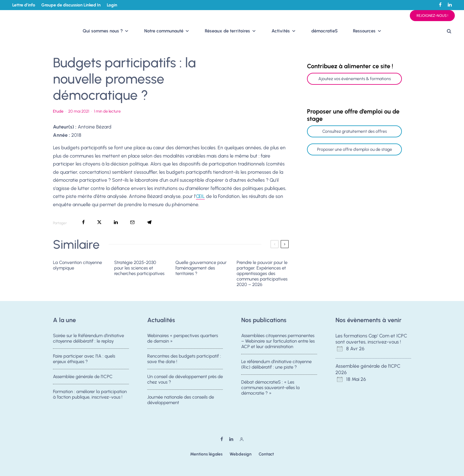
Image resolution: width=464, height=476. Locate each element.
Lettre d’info (24, 5)
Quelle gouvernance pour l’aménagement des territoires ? (201, 268)
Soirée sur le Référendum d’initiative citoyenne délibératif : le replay (88, 338)
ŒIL (200, 196)
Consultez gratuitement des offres (355, 131)
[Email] (132, 222)
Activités (281, 31)
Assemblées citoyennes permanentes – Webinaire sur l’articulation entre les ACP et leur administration (278, 341)
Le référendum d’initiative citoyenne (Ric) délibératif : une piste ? (276, 364)
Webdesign (241, 454)
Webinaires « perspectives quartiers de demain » (183, 338)
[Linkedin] (450, 5)
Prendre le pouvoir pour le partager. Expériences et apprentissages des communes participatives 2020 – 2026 (262, 273)
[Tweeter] (99, 222)
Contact (266, 454)
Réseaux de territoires (227, 31)
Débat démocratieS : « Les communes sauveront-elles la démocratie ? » (270, 388)
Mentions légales (206, 454)
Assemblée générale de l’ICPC (83, 377)
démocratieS (324, 31)
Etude (58, 111)
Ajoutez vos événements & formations (355, 79)
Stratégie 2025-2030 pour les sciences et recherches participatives (139, 268)
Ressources (364, 31)
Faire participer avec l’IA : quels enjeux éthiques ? (84, 359)
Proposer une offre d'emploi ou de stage (355, 149)
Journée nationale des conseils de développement (181, 402)
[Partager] (83, 222)
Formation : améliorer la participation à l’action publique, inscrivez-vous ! (90, 397)
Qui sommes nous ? (103, 31)
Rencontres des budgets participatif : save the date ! (184, 359)
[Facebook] (440, 5)
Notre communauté (164, 31)
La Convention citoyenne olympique (77, 265)
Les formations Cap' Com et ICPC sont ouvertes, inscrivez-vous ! (371, 339)
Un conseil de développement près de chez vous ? (185, 380)
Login (112, 5)
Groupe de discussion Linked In (71, 5)
